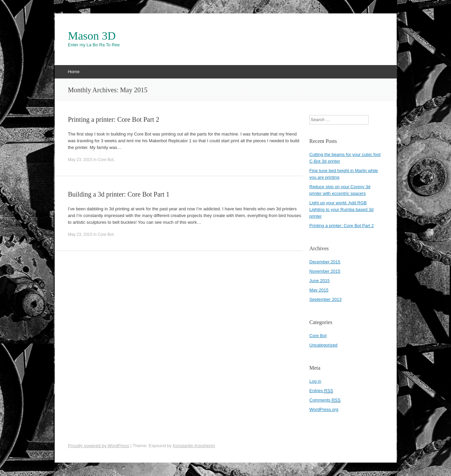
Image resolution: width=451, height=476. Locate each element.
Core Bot (105, 160)
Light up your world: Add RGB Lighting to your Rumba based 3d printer (342, 209)
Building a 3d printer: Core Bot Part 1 (119, 194)
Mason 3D (92, 36)
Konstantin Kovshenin (194, 446)
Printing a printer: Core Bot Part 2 (114, 119)
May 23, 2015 (80, 160)
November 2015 (325, 271)
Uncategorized (324, 345)
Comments (325, 400)
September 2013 (326, 299)
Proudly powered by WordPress (99, 446)
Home (74, 72)
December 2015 (325, 262)
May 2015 (319, 290)
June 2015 (320, 281)
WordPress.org (324, 409)
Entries (321, 391)
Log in (315, 381)
